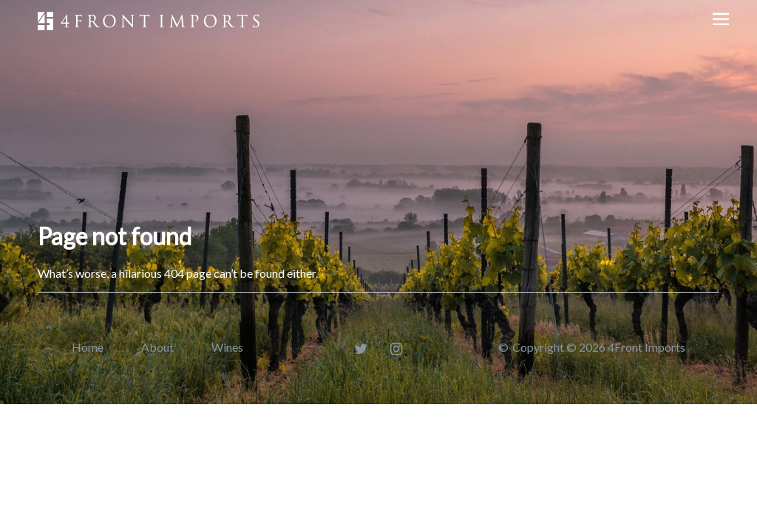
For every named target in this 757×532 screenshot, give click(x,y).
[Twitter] (361, 348)
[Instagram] (397, 348)
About (157, 347)
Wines (227, 347)
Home (88, 347)
